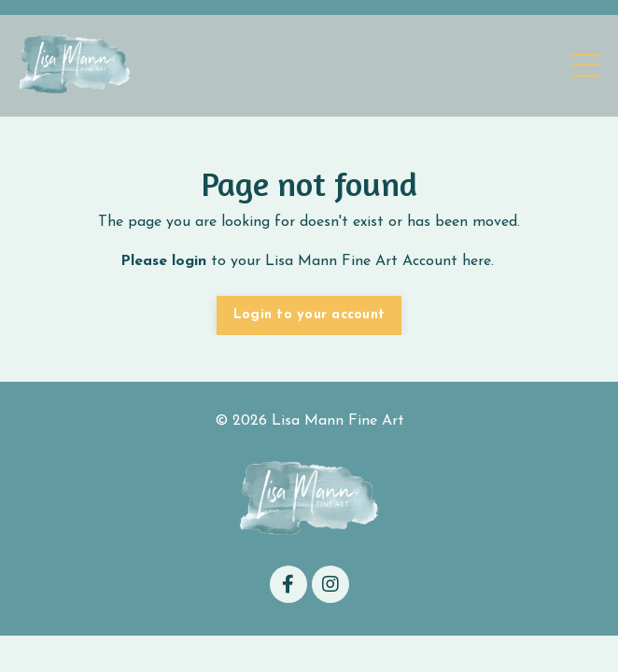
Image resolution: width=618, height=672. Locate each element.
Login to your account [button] (309, 315)
